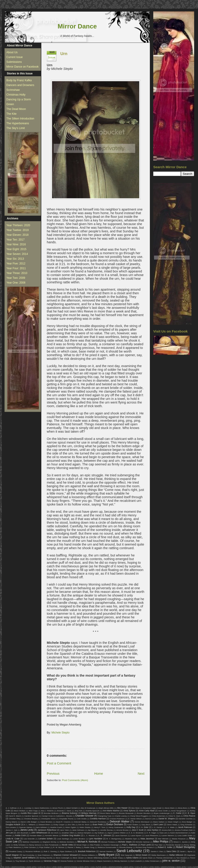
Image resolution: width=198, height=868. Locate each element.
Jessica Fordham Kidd (184, 830)
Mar (52, 52)
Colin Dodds (82, 819)
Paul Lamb (146, 845)
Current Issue (15, 57)
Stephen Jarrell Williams (24, 858)
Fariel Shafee (133, 825)
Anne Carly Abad (147, 811)
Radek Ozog (89, 847)
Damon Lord (150, 819)
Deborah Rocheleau (98, 822)
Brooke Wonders (144, 813)
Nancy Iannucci (35, 845)
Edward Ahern (44, 825)
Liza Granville (29, 839)
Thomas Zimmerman (164, 858)
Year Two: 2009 (16, 278)
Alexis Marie (170, 808)
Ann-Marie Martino (111, 811)
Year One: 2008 (16, 283)
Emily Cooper (59, 825)
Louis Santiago (63, 839)
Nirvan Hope (82, 845)
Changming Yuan (104, 816)
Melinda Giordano (67, 842)
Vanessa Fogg (50, 861)
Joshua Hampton (84, 833)
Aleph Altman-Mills (106, 808)
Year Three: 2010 (17, 273)
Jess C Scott (138, 830)
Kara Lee (163, 833)
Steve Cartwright (62, 858)
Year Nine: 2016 (16, 244)
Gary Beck (146, 825)
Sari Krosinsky (28, 855)
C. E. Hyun (190, 813)
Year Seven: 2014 (17, 254)
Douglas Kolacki (13, 825)
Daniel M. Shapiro (167, 819)
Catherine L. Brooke (64, 816)
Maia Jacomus (147, 839)
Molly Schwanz (20, 845)
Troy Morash (21, 861)
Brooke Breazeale (126, 813)
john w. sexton (171, 861)
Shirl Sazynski (126, 855)
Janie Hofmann (78, 830)
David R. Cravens (63, 822)
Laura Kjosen (136, 836)
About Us (12, 52)
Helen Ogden (71, 827)
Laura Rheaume (151, 836)
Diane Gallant (159, 822)
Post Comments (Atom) (75, 780)
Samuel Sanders (106, 852)
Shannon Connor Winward (65, 855)
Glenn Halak (172, 825)
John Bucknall (22, 833)
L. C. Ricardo (89, 836)
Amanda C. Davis (64, 811)
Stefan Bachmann (158, 855)
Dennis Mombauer (142, 822)
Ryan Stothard (66, 852)
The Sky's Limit (16, 128)
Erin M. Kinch (84, 825)
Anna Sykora (129, 811)
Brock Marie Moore (108, 813)
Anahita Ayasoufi (92, 811)
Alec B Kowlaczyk (88, 808)
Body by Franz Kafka (19, 80)
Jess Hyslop (152, 830)
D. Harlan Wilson (135, 819)
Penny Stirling (190, 845)
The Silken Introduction (20, 119)
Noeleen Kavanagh (111, 845)
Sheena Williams (88, 855)
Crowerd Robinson (117, 819)
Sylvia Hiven (147, 858)
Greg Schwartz (186, 825)
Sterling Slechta (46, 858)
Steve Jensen (78, 858)
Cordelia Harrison (98, 819)
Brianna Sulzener (70, 813)
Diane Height (173, 822)
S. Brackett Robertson (85, 851)
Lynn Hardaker (96, 839)
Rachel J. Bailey (74, 847)
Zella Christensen (152, 861)
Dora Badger (187, 822)
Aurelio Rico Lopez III (30, 813)
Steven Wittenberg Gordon (98, 858)
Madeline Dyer (131, 839)
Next (141, 774)
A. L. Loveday (26, 808)
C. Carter (177, 813)
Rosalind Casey (16, 852)
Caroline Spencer (31, 816)
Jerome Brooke (122, 830)
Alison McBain (19, 811)
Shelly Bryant (106, 855)
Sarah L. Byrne (186, 852)
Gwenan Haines (26, 827)
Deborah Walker (120, 822)
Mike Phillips (161, 842)
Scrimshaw (13, 90)
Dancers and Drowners (20, 85)
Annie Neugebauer (179, 811)
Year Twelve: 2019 (17, 230)
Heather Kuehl (56, 827)
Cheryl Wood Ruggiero (139, 816)
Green (10, 104)
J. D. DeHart (157, 827)
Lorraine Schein (46, 839)
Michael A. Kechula (87, 842)
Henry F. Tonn (100, 827)
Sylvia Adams (132, 858)
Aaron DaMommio (42, 808)
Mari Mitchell (163, 839)
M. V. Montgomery (114, 839)
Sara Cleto (171, 851)
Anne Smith (163, 811)
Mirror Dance (77, 26)
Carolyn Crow (47, 816)
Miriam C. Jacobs (181, 842)
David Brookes (46, 822)
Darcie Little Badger (29, 822)
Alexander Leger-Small (152, 808)
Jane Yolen (64, 830)
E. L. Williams (30, 825)
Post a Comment (59, 763)
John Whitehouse (39, 833)
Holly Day (131, 827)
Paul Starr (158, 845)
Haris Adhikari (41, 827)
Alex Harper (122, 808)
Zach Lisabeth (136, 861)
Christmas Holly (16, 95)
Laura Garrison (121, 836)
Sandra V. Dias (157, 852)
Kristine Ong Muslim (71, 835)
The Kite (11, 114)
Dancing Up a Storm (19, 99)
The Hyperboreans (18, 123)
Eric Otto (71, 825)
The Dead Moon (16, 109)
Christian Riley (15, 819)
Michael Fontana (108, 842)
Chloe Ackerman (158, 816)
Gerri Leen (158, 825)
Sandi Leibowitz (129, 851)
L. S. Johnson (105, 835)
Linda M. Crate (13, 839)
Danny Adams (11, 822)
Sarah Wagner (12, 855)
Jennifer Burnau (107, 830)
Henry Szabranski (116, 827)
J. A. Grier (144, 827)
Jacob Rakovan (185, 827)
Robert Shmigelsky (186, 847)
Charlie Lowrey (121, 816)
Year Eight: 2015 (16, 249)
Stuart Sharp (118, 858)
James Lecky (27, 830)
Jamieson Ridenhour (47, 830)
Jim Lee (9, 833)
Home (99, 774)
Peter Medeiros (15, 847)
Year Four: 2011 (16, 268)
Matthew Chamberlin (31, 842)
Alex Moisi (135, 808)
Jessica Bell (166, 830)
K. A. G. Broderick (136, 833)
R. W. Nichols (59, 847)
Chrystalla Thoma (66, 819)
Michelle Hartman (143, 842)
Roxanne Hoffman (33, 852)
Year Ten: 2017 (15, 240)
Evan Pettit (98, 825)
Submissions (14, 62)
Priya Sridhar (45, 847)
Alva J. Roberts (47, 811)
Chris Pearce (189, 816)
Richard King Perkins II (145, 847)
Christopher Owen (48, 819)
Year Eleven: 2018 (17, 235)
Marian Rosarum (179, 839)
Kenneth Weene (52, 836)
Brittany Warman (89, 813)
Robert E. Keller (165, 847)
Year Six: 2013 (15, 259)
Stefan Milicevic (176, 855)
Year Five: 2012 (16, 264)
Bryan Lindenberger (162, 813)
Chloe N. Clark (174, 816)
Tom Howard (181, 858)
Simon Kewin (142, 855)
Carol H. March (15, 816)
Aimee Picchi (58, 808)
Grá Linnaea (11, 827)
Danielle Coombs (185, 819)
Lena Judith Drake (185, 836)
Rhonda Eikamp (126, 847)
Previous (53, 774)
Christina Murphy (31, 819)
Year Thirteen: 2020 (18, 225)
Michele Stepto (61, 733)
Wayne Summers (104, 861)
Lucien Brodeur (79, 839)
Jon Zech (54, 833)
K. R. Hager (151, 833)
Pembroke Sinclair (173, 845)
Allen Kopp (33, 811)
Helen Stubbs (85, 827)
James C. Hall (11, 830)
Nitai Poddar (95, 845)
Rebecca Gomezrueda (107, 847)
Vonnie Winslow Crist (85, 861)
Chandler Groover (84, 816)
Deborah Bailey (80, 822)
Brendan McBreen (51, 813)
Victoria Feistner (67, 861)
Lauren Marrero (168, 836)
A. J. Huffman (11, 808)
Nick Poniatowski (52, 845)
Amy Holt (78, 811)
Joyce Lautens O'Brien (117, 833)
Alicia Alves (182, 808)
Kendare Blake (36, 836)
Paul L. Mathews (130, 845)
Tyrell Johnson (35, 861)
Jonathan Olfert (68, 833)
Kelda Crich (21, 835)
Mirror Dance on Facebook (22, 67)
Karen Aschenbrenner (179, 833)
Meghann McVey (49, 842)
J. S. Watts (170, 827)
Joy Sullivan (99, 833)
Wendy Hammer (121, 861)
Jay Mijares (92, 830)
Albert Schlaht (72, 808)
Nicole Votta (67, 845)
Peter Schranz (30, 847)
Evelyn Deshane (115, 824)
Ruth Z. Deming (50, 852)
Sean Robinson (44, 855)
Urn (64, 54)
